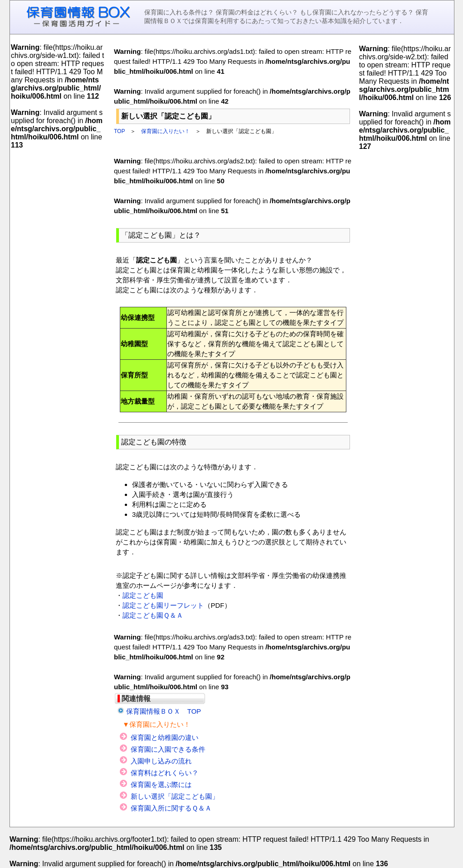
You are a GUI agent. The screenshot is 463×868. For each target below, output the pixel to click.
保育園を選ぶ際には (161, 785)
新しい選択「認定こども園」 (175, 796)
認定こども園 (143, 595)
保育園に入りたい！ (165, 131)
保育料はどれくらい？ (165, 773)
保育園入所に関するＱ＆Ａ (171, 808)
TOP (119, 131)
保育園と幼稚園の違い (165, 737)
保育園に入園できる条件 (168, 749)
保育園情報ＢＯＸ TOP (164, 711)
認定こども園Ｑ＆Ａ (153, 615)
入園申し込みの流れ (161, 761)
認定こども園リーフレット (163, 605)
